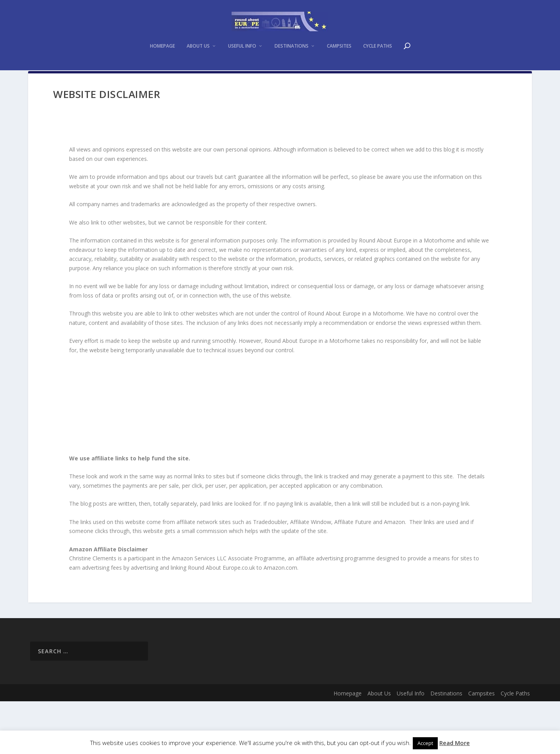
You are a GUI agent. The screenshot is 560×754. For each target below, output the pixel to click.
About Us (198, 84)
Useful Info (242, 84)
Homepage (162, 84)
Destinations (292, 84)
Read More (455, 743)
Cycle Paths (378, 84)
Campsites (339, 84)
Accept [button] (425, 743)
